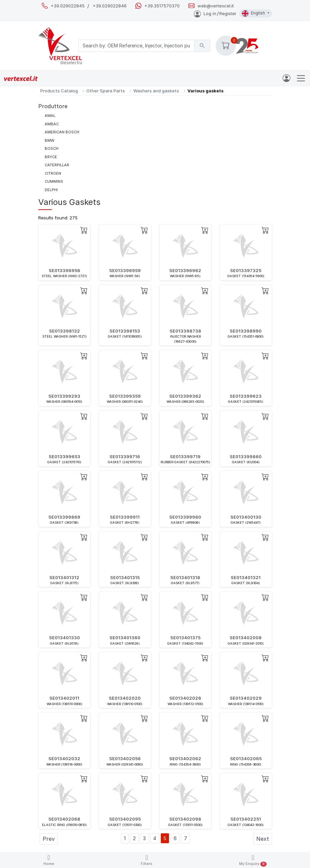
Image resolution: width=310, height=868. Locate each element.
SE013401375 (185, 638)
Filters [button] (147, 860)
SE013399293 (64, 396)
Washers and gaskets (156, 91)
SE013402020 (125, 698)
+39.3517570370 (162, 6)
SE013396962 (185, 270)
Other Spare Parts (106, 91)
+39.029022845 (68, 6)
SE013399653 (64, 457)
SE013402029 (246, 698)
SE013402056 (125, 758)
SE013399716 (125, 457)
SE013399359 (125, 396)
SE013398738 (185, 331)
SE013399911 (125, 517)
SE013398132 (64, 331)
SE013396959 (125, 270)
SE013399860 (246, 457)
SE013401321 (246, 577)
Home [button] (49, 860)
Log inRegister (215, 13)
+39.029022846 (110, 6)
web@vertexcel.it (216, 6)
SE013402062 (185, 758)
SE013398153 (125, 331)
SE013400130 (246, 517)
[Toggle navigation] (301, 78)
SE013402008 (246, 638)
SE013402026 (185, 698)
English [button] (254, 13)
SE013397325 (246, 270)
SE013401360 (125, 638)
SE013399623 (246, 396)
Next (263, 839)
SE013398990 (246, 331)
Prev (49, 839)
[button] (226, 46)
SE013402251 (246, 819)
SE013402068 (64, 819)
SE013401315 (125, 577)
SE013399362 (185, 396)
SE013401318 (185, 577)
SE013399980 (185, 517)
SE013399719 (185, 457)
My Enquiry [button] (253, 860)
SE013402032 (64, 758)
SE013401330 (64, 638)
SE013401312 (64, 577)
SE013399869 (64, 517)
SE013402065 (246, 758)
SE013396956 (64, 270)
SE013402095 (125, 819)
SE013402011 (64, 698)
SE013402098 (185, 819)
